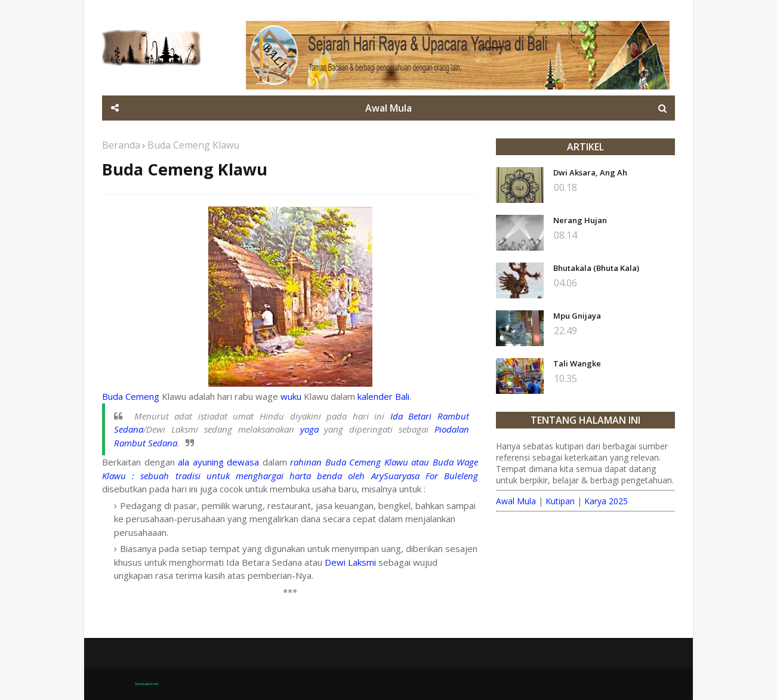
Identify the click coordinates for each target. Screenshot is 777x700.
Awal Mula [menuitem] (388, 108)
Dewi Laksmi (350, 562)
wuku (291, 396)
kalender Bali (383, 396)
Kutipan (560, 501)
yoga (309, 429)
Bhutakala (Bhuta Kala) (596, 268)
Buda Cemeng (131, 396)
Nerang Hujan (580, 220)
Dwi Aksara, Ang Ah (590, 172)
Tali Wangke (577, 363)
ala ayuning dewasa (218, 462)
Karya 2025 (606, 501)
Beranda (121, 145)
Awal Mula (516, 501)
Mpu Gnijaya (577, 316)
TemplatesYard (147, 684)
